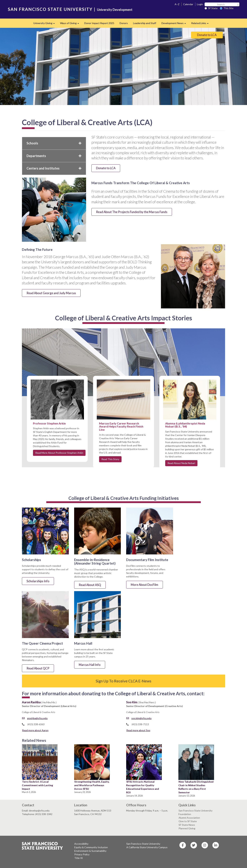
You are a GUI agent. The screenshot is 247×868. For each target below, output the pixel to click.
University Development (115, 10)
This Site (227, 8)
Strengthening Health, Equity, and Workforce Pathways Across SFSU (92, 785)
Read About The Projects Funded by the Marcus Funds (132, 212)
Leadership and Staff (145, 23)
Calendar (188, 4)
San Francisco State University (143, 844)
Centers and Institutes (54, 168)
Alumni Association (189, 818)
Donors (124, 23)
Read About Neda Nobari (181, 463)
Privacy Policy (82, 854)
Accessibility (81, 844)
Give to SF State (188, 821)
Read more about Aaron (35, 730)
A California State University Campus (147, 847)
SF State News (187, 825)
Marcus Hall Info (90, 665)
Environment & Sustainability (90, 851)
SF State (211, 8)
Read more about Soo (138, 730)
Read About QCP (38, 668)
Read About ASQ (90, 585)
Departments (54, 156)
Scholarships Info (38, 581)
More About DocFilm (145, 585)
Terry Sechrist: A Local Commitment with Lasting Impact (37, 785)
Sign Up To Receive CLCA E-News (123, 681)
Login (200, 4)
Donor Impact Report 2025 (99, 23)
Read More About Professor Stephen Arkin (59, 453)
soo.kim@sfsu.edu (139, 718)
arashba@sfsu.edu (35, 718)
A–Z (177, 4)
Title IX (79, 858)
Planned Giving (187, 828)
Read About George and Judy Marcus (51, 293)
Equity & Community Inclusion (91, 847)
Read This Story (110, 459)
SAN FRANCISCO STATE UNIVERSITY (50, 9)
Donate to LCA (207, 35)
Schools (54, 143)
